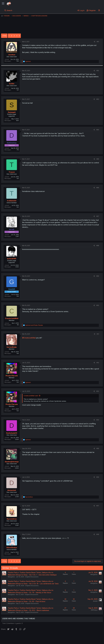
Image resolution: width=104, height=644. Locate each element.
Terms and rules (42, 636)
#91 (98, 334)
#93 (98, 391)
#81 (98, 42)
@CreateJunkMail (29, 338)
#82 (98, 71)
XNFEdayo (94, 610)
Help (65, 636)
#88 (98, 246)
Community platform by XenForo (85, 639)
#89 (98, 276)
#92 (98, 363)
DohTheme (82, 641)
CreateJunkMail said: (31, 396)
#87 (98, 216)
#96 (98, 477)
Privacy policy (55, 636)
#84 (98, 130)
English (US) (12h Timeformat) (12, 636)
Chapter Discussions (32, 577)
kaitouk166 (12, 259)
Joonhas (12, 55)
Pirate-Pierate (12, 376)
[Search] (8, 10)
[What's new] (99, 10)
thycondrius (12, 519)
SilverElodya (12, 547)
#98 (98, 534)
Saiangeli (12, 112)
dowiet (95, 601)
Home (71, 636)
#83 (98, 99)
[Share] (95, 42)
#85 (98, 159)
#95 (98, 448)
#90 (98, 305)
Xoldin (12, 84)
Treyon (12, 172)
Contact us (30, 636)
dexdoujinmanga (12, 462)
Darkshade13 (12, 433)
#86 (98, 188)
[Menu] (3, 4)
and (34, 325)
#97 (98, 506)
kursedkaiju (12, 347)
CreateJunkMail (12, 318)
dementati (12, 490)
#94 (98, 420)
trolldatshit (12, 201)
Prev (5, 36)
